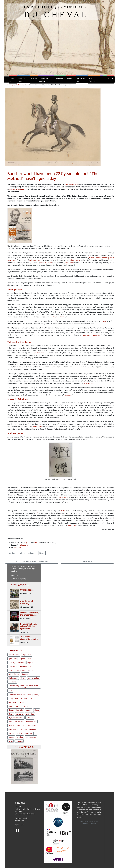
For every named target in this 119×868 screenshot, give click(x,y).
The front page (22, 80)
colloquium (32, 553)
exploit (19, 733)
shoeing (20, 737)
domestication (31, 722)
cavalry (32, 699)
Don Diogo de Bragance (91, 335)
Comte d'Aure (39, 353)
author (31, 670)
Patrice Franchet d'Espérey (99, 258)
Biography (71, 78)
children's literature (29, 729)
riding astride (13, 699)
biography (17, 547)
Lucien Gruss (69, 263)
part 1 (28, 543)
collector (20, 714)
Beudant (68, 395)
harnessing (21, 670)
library (23, 678)
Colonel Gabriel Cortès (18, 189)
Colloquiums (60, 78)
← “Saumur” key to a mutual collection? (32, 561)
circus (37, 710)
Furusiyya (19, 741)
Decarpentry (63, 497)
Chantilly (22, 702)
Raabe (63, 511)
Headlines (21, 553)
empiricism (32, 726)
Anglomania (13, 666)
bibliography (23, 545)
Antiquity (24, 666)
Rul (36, 513)
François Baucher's (71, 184)
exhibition (29, 733)
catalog (24, 699)
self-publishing (14, 674)
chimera (26, 706)
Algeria (22, 659)
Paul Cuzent (72, 525)
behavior (30, 718)
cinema (29, 710)
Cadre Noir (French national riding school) (24, 695)
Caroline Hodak (74, 260)
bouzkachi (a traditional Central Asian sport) (24, 686)
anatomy (21, 663)
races (10, 722)
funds (11, 741)
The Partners (93, 80)
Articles (34, 78)
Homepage (11, 85)
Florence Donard (46, 263)
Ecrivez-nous (20, 825)
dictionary (19, 722)
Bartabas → (87, 561)
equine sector (31, 737)
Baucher (12, 553)
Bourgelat (12, 682)
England (30, 663)
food (30, 659)
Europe (11, 733)
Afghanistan (27, 655)
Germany (12, 663)
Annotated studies (43, 80)
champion (12, 702)
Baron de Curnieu (59, 317)
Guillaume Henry (35, 260)
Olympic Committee (16, 718)
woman (11, 737)
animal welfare (34, 678)
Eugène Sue (37, 427)
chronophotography (16, 710)
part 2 (36, 543)
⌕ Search (15, 576)
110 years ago (81, 80)
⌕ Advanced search (19, 579)
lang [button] (110, 78)
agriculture (13, 659)
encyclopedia (13, 729)
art (31, 666)
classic (11, 714)
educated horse (14, 706)
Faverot (104, 321)
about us (12, 80)
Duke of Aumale (14, 726)
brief (10, 691)
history (42, 553)
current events (14, 655)
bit (24, 726)
